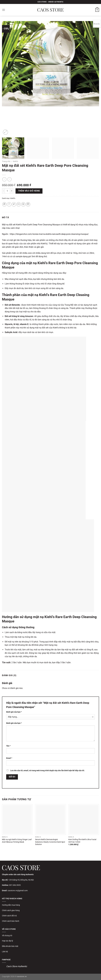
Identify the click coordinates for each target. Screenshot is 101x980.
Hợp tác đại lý (7, 941)
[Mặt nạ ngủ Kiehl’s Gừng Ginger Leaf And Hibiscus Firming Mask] (17, 819)
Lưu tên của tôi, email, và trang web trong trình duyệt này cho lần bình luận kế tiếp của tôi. (47, 771)
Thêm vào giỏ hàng (29, 191)
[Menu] (4, 10)
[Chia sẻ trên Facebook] (9, 204)
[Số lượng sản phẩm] (7, 191)
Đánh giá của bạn (14, 712)
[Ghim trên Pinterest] (23, 204)
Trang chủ (6, 161)
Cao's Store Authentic (17, 966)
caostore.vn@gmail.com (18, 891)
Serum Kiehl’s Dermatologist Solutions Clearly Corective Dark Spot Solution (50, 842)
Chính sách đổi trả (9, 916)
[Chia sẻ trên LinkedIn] (28, 204)
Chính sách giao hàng (11, 910)
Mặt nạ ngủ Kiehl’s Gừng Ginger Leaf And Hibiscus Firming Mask (17, 841)
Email (9, 758)
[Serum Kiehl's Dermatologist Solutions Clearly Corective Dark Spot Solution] (50, 819)
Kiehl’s (15, 161)
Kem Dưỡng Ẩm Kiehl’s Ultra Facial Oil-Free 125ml (82, 841)
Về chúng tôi (7, 936)
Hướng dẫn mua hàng (11, 905)
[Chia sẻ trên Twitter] (14, 204)
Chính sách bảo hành (11, 921)
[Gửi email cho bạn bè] (19, 204)
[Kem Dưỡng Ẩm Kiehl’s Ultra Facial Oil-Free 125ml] (84, 819)
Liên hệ (5, 952)
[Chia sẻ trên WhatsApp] (4, 204)
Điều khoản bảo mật (10, 946)
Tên (8, 746)
